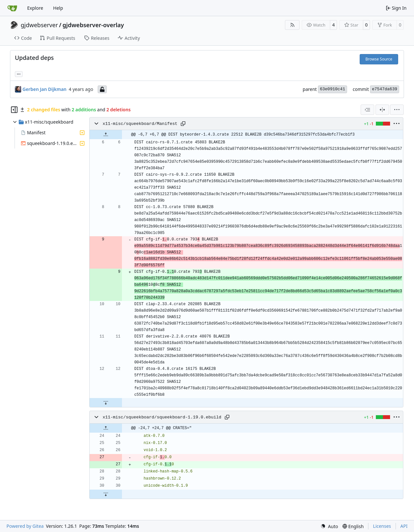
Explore (35, 8)
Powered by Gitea (25, 526)
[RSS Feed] (292, 25)
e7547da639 (385, 89)
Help (58, 8)
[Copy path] (183, 124)
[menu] (397, 110)
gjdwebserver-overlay (93, 25)
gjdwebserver (39, 25)
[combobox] (367, 110)
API (404, 526)
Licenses (382, 526)
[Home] (12, 8)
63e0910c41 (332, 89)
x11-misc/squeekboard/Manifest (140, 124)
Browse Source (379, 59)
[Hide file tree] (14, 110)
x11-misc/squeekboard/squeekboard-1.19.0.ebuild (162, 417)
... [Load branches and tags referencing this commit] (19, 73)
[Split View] (382, 110)
